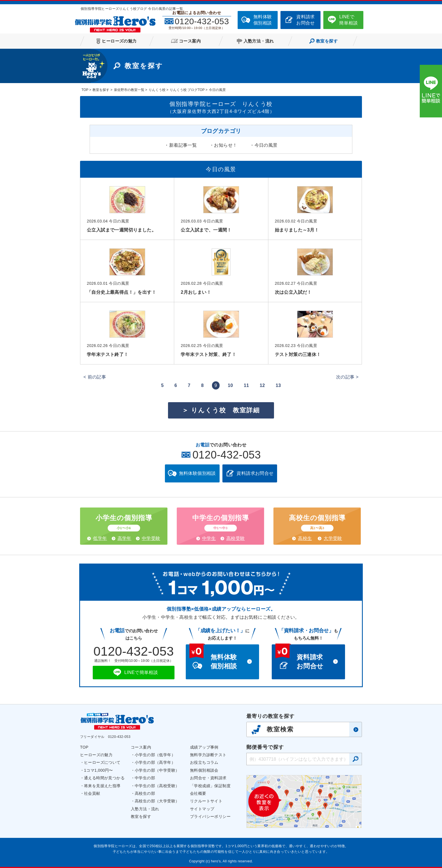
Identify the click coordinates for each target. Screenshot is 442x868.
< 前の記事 (95, 377)
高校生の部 (145, 793)
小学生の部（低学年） (155, 755)
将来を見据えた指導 (102, 786)
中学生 (209, 538)
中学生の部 (145, 778)
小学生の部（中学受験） (157, 770)
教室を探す (141, 816)
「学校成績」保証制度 (210, 786)
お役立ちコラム (204, 762)
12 (262, 385)
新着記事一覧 (183, 145)
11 (247, 385)
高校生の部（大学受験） (157, 801)
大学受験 (333, 538)
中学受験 (151, 538)
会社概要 (198, 793)
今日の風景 (266, 145)
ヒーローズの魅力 (96, 755)
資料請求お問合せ (306, 20)
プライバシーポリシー (210, 816)
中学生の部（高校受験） (157, 786)
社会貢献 (92, 793)
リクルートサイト (206, 801)
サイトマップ (202, 809)
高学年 (124, 538)
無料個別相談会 (204, 770)
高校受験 (236, 538)
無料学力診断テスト (208, 755)
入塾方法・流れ (145, 809)
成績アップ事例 (204, 747)
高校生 (305, 538)
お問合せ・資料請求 (208, 778)
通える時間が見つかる (104, 778)
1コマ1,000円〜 (99, 770)
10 (230, 385)
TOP (84, 747)
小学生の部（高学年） (155, 762)
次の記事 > (347, 377)
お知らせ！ (226, 145)
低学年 (100, 538)
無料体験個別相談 (263, 20)
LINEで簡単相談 (348, 20)
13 (278, 385)
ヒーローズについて (102, 762)
